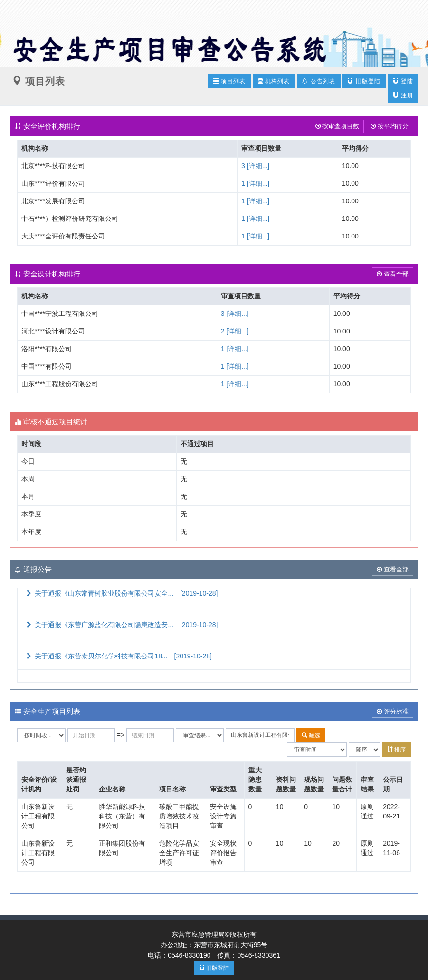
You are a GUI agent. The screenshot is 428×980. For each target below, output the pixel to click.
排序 (396, 749)
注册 (403, 95)
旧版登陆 (364, 81)
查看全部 (393, 274)
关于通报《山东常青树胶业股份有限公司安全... (121, 593)
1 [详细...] (255, 183)
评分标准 (393, 711)
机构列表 (274, 81)
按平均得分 (390, 126)
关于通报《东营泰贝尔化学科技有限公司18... (118, 656)
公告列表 (319, 81)
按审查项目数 (338, 126)
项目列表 (229, 81)
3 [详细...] (255, 166)
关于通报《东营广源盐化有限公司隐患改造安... (121, 625)
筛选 (311, 735)
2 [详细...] (235, 331)
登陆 (403, 81)
